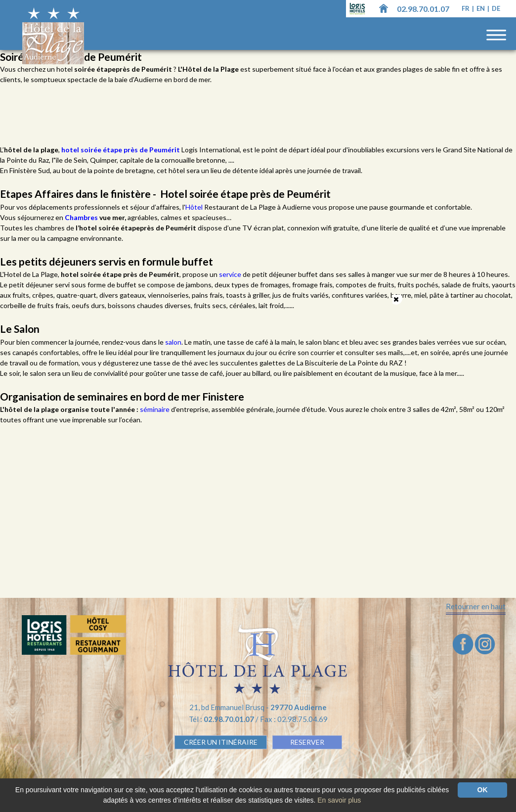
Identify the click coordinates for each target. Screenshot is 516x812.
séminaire (155, 409)
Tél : (222, 719)
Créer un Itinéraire (221, 742)
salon (173, 342)
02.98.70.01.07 (423, 9)
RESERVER (307, 742)
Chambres (82, 217)
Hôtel (195, 207)
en (481, 8)
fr (466, 8)
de (496, 8)
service (231, 274)
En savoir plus (339, 800)
